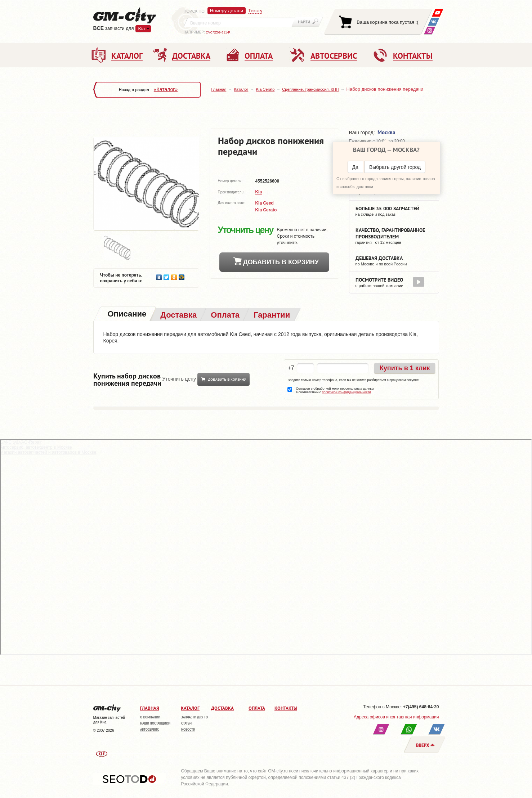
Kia (141, 29)
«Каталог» (166, 89)
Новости (188, 729)
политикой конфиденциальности (347, 392)
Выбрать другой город (395, 167)
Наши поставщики (155, 723)
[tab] (126, 315)
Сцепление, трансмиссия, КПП (310, 89)
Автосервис (149, 729)
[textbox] (240, 22)
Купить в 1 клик (405, 368)
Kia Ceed (264, 203)
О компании (150, 717)
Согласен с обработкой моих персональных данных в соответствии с (335, 390)
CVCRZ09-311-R (218, 32)
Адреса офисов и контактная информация (396, 717)
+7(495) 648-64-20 (421, 707)
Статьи (186, 723)
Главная (219, 89)
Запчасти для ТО (195, 717)
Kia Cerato (265, 89)
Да (355, 167)
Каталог (241, 89)
